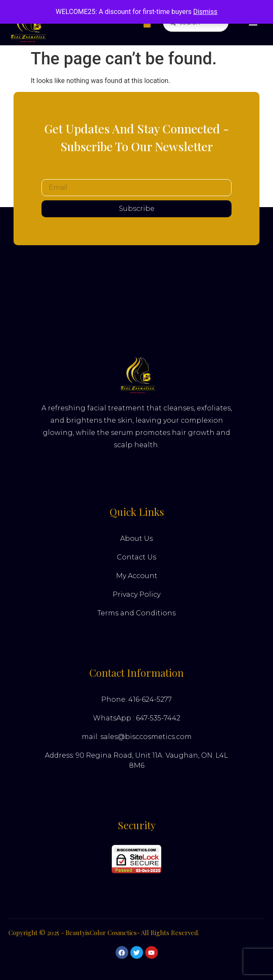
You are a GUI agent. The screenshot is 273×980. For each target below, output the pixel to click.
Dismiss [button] (205, 12)
